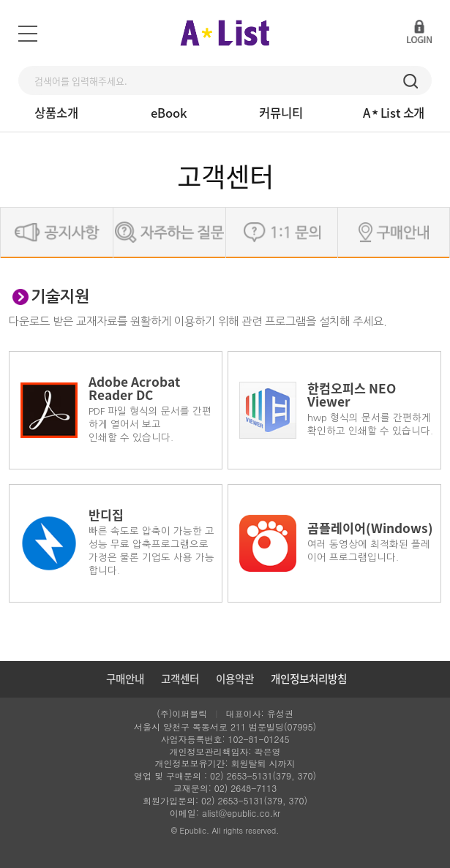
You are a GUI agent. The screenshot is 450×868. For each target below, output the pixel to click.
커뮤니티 (281, 113)
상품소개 (56, 113)
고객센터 (180, 679)
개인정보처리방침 (309, 679)
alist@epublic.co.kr (241, 813)
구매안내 (125, 679)
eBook (169, 113)
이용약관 (235, 679)
